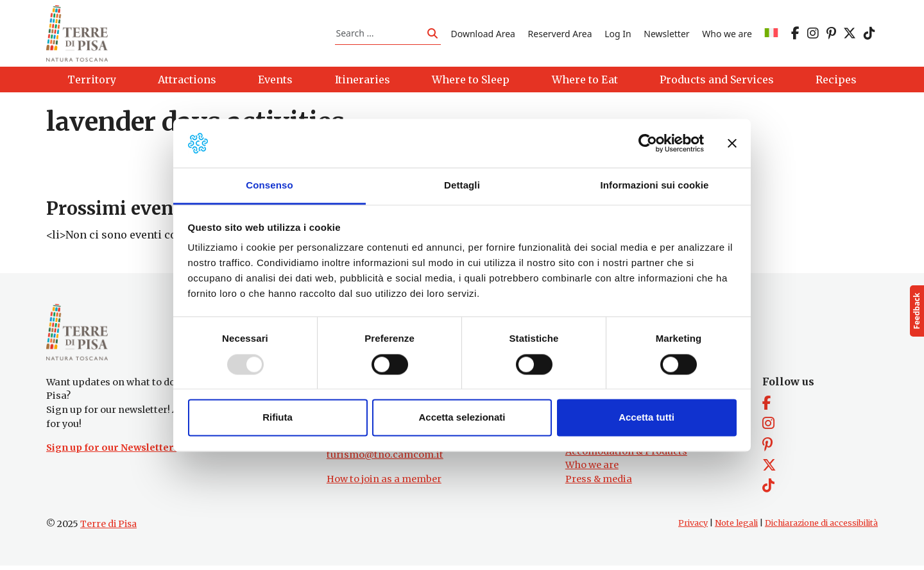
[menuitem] (771, 34)
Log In (618, 34)
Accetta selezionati (462, 418)
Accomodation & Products (626, 456)
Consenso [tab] (269, 186)
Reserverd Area (560, 34)
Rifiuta (278, 418)
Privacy (693, 527)
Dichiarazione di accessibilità (821, 527)
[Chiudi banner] (732, 143)
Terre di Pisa (108, 528)
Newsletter (666, 34)
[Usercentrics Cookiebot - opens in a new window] (648, 143)
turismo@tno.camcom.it (385, 459)
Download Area (483, 34)
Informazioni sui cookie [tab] (655, 186)
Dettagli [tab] (462, 186)
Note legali (736, 527)
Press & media (599, 483)
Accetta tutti (646, 418)
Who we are (727, 34)
